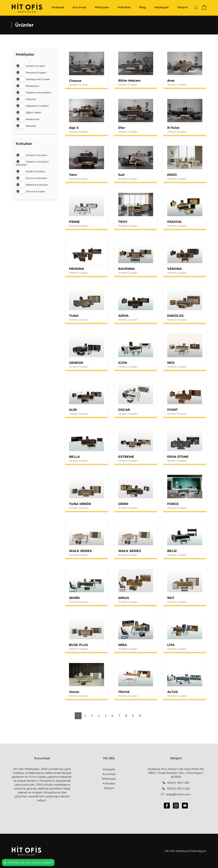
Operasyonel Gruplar (33, 79)
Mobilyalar (102, 7)
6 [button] (112, 716)
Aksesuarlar (28, 119)
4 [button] (99, 716)
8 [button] (126, 716)
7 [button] (119, 716)
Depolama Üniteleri (32, 105)
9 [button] (133, 716)
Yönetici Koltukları (31, 155)
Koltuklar (124, 7)
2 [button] (85, 716)
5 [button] (106, 716)
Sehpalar (26, 125)
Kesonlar (26, 99)
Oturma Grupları (30, 191)
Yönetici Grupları (30, 65)
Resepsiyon (28, 85)
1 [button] (78, 716)
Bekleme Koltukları (32, 184)
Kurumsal (79, 7)
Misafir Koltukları (31, 171)
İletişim (183, 7)
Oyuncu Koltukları (31, 178)
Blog (143, 7)
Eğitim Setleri (29, 112)
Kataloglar (162, 7)
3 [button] (92, 716)
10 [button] (140, 716)
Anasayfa (58, 7)
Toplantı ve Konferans (33, 92)
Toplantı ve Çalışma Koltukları (32, 163)
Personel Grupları (31, 72)
